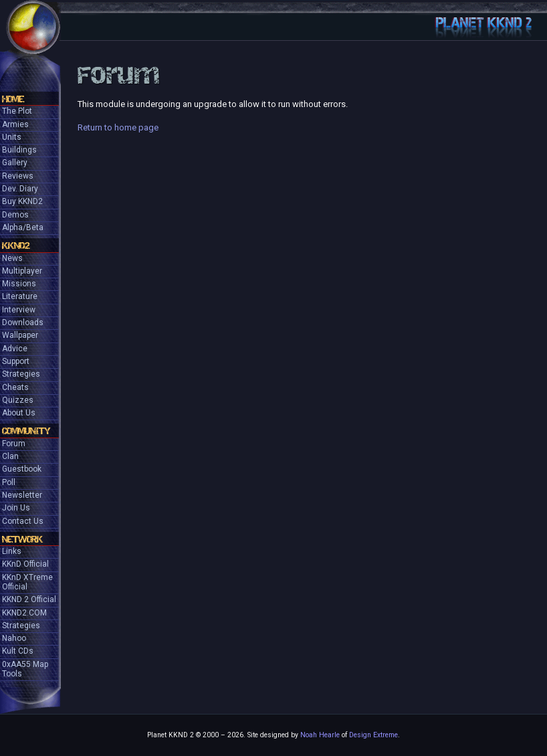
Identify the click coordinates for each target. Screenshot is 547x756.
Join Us (16, 508)
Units (12, 137)
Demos (15, 215)
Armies (15, 124)
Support (16, 361)
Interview (19, 310)
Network (22, 539)
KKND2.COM (24, 613)
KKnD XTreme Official (27, 582)
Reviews (18, 176)
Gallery (15, 163)
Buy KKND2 (22, 201)
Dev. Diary (20, 189)
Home (13, 99)
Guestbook (22, 469)
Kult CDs (18, 651)
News (12, 258)
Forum (14, 444)
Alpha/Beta (23, 227)
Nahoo (14, 638)
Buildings (19, 150)
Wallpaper (20, 335)
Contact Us (23, 521)
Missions (19, 284)
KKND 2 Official (29, 599)
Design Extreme (373, 735)
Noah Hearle (320, 735)
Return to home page (118, 127)
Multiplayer (22, 271)
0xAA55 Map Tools (25, 669)
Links (12, 551)
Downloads (23, 322)
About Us (19, 413)
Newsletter (22, 495)
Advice (15, 349)
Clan (10, 456)
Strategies (21, 374)
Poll (9, 482)
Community (26, 431)
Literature (20, 296)
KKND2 (16, 246)
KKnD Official (25, 564)
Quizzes (18, 400)
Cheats (15, 387)
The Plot (17, 111)
